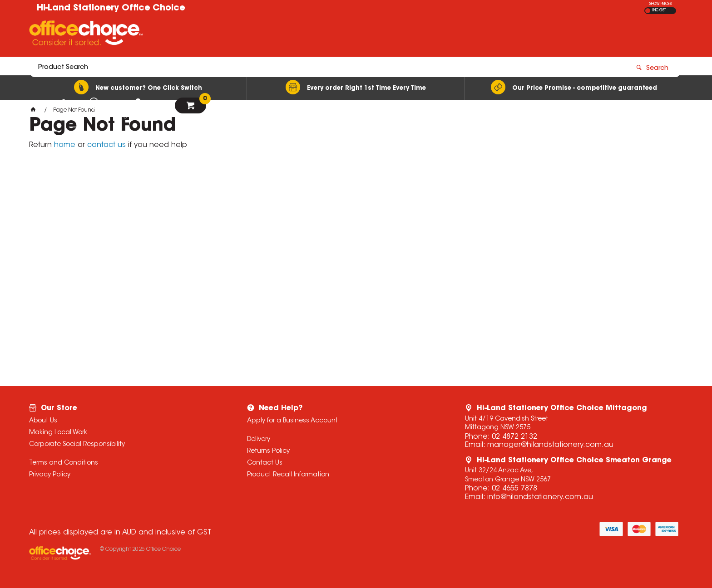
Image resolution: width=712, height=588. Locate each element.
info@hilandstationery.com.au (540, 497)
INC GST (659, 10)
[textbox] (303, 35)
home (65, 145)
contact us (106, 145)
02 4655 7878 (514, 489)
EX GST (648, 11)
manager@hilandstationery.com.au (550, 445)
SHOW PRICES (660, 4)
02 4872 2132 (514, 437)
